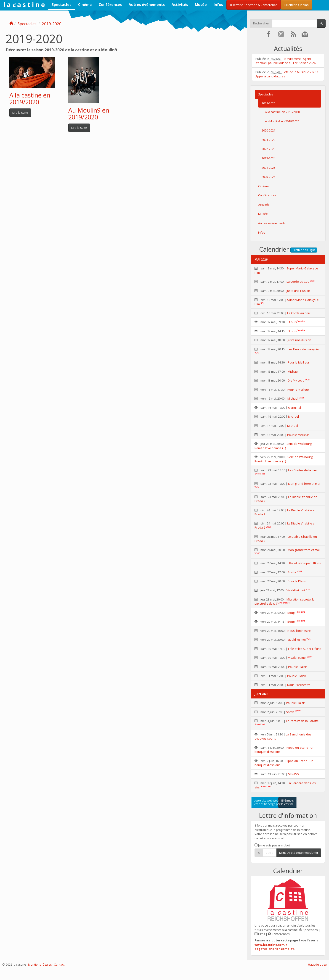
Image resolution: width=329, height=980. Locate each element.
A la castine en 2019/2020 (30, 99)
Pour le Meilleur (298, 362)
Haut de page (317, 964)
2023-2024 (268, 158)
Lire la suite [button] (20, 113)
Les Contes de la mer (303, 470)
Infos (218, 5)
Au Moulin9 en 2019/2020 (89, 114)
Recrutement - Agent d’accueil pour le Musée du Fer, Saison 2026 (285, 61)
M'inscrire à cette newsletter (299, 853)
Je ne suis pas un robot (272, 845)
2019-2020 (52, 24)
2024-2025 (268, 168)
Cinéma (85, 5)
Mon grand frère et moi (304, 484)
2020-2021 (268, 130)
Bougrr (292, 613)
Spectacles (61, 5)
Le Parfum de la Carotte (302, 721)
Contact (59, 964)
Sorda (292, 572)
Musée (201, 5)
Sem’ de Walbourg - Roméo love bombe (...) (284, 446)
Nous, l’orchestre (299, 631)
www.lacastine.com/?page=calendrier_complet (274, 947)
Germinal (295, 408)
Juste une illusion (299, 340)
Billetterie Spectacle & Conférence (254, 5)
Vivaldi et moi (296, 590)
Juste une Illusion (298, 291)
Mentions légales (40, 964)
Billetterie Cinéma (297, 5)
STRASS (293, 774)
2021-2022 (268, 140)
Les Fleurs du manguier (304, 349)
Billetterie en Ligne (304, 250)
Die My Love (296, 380)
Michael (293, 371)
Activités (180, 5)
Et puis (292, 322)
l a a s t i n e (24, 5)
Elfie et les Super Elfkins (304, 563)
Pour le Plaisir (297, 581)
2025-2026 (268, 177)
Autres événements (147, 5)
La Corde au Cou (298, 282)
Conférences (110, 5)
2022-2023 (268, 149)
